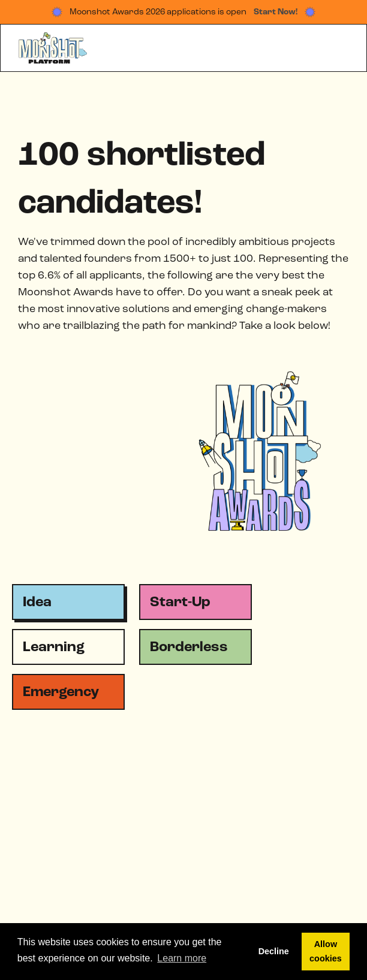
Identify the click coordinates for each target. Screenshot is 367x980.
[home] (51, 48)
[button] (342, 48)
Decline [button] (274, 951)
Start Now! (276, 12)
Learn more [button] (182, 958)
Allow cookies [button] (326, 951)
